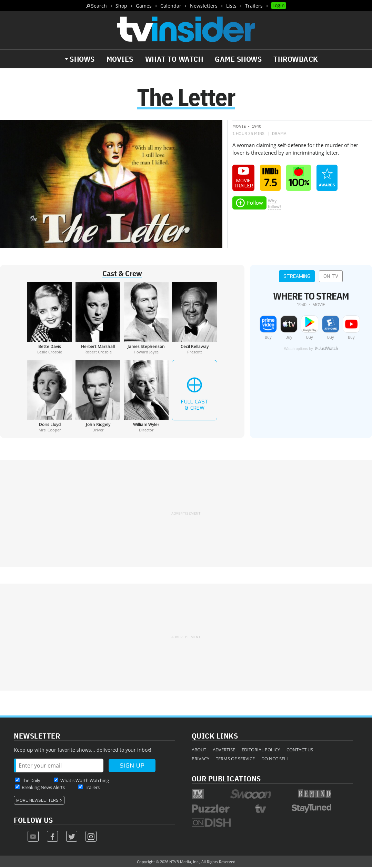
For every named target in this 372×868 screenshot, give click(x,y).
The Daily (31, 781)
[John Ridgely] (98, 397)
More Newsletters (37, 801)
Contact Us (300, 750)
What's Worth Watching (85, 781)
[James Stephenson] (146, 319)
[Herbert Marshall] (98, 319)
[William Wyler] (146, 397)
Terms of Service (235, 759)
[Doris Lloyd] (50, 397)
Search (99, 6)
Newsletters (204, 6)
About (199, 750)
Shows (82, 59)
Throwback (296, 59)
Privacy (200, 759)
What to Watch (174, 59)
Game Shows (238, 59)
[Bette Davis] (50, 319)
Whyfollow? (275, 204)
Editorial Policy (261, 750)
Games (144, 6)
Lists (231, 6)
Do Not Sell (275, 759)
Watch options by (311, 350)
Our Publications (226, 779)
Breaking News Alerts (43, 788)
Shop (121, 6)
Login (279, 5)
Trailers (254, 6)
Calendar (171, 6)
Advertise (224, 750)
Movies (120, 59)
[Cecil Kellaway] (194, 319)
